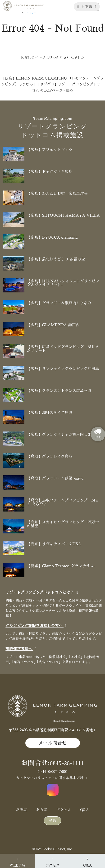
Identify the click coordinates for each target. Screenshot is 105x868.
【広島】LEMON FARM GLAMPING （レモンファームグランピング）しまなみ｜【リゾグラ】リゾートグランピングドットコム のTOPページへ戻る (52, 84)
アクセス (64, 810)
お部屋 (21, 810)
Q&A (84, 810)
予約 (52, 821)
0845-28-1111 (67, 763)
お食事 (42, 810)
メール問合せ (53, 743)
